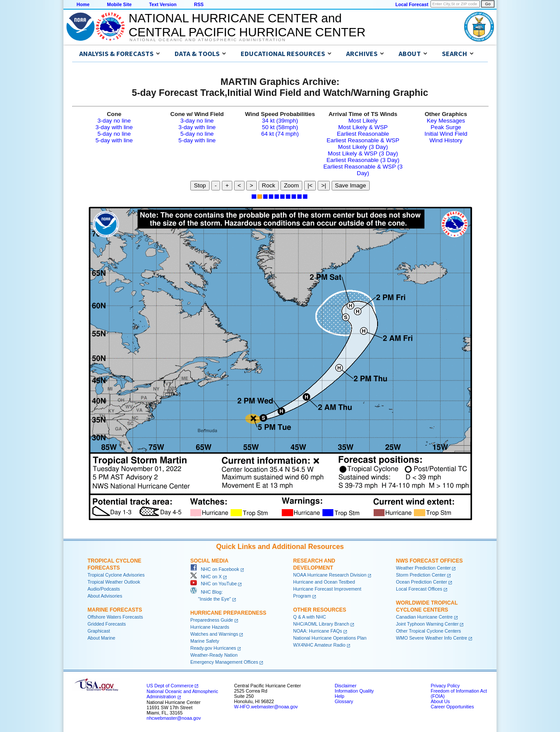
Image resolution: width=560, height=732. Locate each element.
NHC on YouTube (213, 584)
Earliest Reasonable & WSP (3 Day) (363, 170)
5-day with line (114, 140)
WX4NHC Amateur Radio (319, 645)
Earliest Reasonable (363, 134)
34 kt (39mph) (280, 121)
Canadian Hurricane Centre (424, 617)
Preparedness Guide (212, 620)
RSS (199, 4)
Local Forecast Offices (419, 589)
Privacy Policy (445, 686)
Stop (200, 185)
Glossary (344, 701)
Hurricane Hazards (210, 627)
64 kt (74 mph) (280, 134)
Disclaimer (346, 686)
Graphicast (99, 631)
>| (324, 185)
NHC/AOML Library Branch (321, 624)
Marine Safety (205, 641)
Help (339, 696)
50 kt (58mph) (280, 127)
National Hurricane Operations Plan (330, 638)
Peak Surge (446, 127)
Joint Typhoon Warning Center (427, 624)
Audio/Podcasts (104, 589)
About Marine (101, 638)
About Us (440, 701)
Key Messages (446, 121)
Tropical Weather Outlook (114, 582)
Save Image (351, 185)
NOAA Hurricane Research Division (330, 575)
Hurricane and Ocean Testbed (324, 582)
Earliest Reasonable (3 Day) (363, 160)
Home (83, 4)
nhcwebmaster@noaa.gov (174, 718)
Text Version (163, 4)
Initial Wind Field (446, 134)
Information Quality (354, 691)
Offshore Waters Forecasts (115, 617)
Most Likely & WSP (363, 127)
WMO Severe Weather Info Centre (432, 638)
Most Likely (363, 121)
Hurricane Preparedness (228, 613)
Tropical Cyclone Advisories (116, 575)
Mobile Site (119, 4)
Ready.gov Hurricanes (213, 648)
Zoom (291, 185)
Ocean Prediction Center (422, 582)
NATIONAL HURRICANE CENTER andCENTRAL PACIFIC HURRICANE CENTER (247, 25)
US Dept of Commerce (170, 686)
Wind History (446, 140)
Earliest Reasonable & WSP (363, 140)
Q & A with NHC (310, 617)
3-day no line (114, 121)
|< (310, 185)
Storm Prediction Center (421, 575)
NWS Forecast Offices (429, 561)
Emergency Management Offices (224, 662)
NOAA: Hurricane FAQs (318, 631)
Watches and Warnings (214, 634)
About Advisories (105, 596)
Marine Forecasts (115, 610)
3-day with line (114, 127)
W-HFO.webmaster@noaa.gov (266, 707)
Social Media (209, 561)
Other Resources (320, 610)
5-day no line (114, 134)
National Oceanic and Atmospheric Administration (208, 40)
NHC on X (206, 577)
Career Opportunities (452, 707)
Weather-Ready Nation (214, 655)
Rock (269, 185)
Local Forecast (412, 4)
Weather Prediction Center (423, 568)
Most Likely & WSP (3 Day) (363, 153)
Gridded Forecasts (107, 624)
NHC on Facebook (215, 569)
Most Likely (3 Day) (363, 147)
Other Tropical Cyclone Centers (429, 631)
